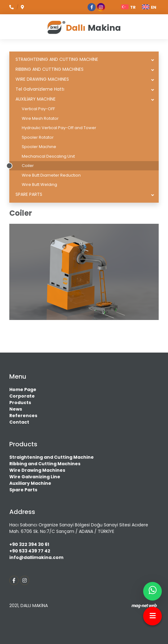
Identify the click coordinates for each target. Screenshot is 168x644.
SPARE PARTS (29, 194)
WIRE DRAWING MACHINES (42, 79)
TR (128, 7)
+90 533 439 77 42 (30, 551)
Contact (19, 422)
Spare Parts (23, 490)
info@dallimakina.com (36, 557)
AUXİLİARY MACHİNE (36, 99)
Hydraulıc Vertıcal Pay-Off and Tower (59, 128)
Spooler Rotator (38, 137)
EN (149, 7)
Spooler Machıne (39, 147)
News (16, 409)
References (23, 416)
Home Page (23, 390)
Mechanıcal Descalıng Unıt (48, 156)
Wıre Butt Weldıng (39, 185)
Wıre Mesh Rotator (40, 118)
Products (20, 403)
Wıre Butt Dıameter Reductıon (51, 175)
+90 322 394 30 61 (29, 544)
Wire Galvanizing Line (35, 477)
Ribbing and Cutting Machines (45, 464)
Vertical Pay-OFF (38, 109)
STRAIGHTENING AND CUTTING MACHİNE (57, 59)
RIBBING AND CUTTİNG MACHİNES (50, 69)
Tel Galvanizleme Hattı (40, 89)
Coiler (28, 166)
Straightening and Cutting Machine (52, 457)
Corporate (22, 396)
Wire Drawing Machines (37, 470)
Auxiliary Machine (30, 483)
